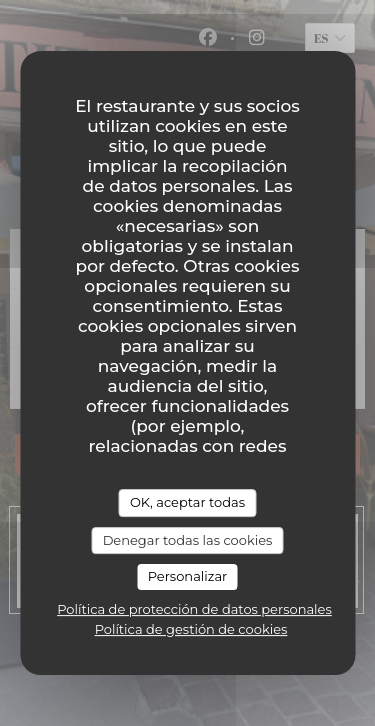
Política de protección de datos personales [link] (194, 609)
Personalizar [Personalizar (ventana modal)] (188, 576)
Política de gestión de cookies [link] (191, 629)
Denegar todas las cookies (188, 540)
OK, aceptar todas (187, 502)
